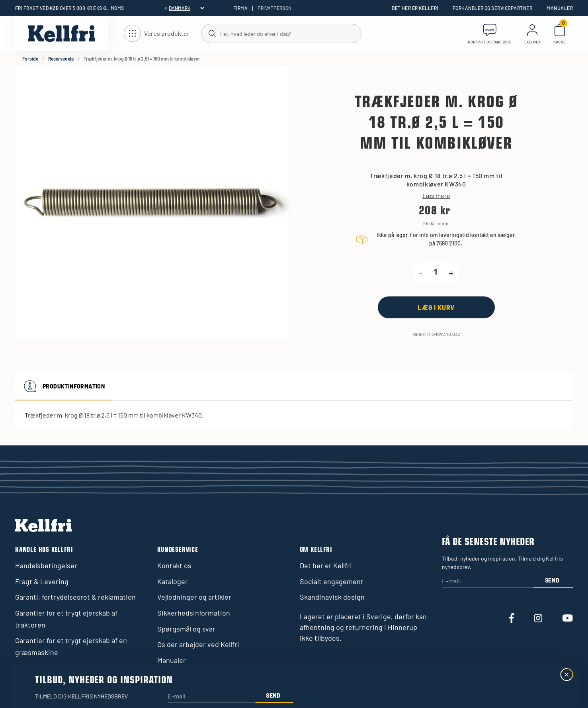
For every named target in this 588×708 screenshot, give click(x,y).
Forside (30, 59)
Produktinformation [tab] (63, 386)
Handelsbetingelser (46, 565)
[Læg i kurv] (436, 307)
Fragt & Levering (42, 581)
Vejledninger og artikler (194, 597)
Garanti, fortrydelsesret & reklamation (75, 597)
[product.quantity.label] (436, 273)
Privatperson (275, 8)
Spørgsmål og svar (186, 629)
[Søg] (281, 33)
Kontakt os (174, 565)
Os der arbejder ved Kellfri (198, 644)
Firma (240, 8)
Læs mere (436, 196)
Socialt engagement (332, 581)
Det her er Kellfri (415, 8)
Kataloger (173, 581)
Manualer (560, 8)
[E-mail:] (488, 582)
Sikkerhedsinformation (194, 613)
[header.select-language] (186, 8)
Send (552, 580)
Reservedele (61, 59)
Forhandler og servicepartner (492, 8)
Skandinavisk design (332, 597)
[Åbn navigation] (157, 34)
